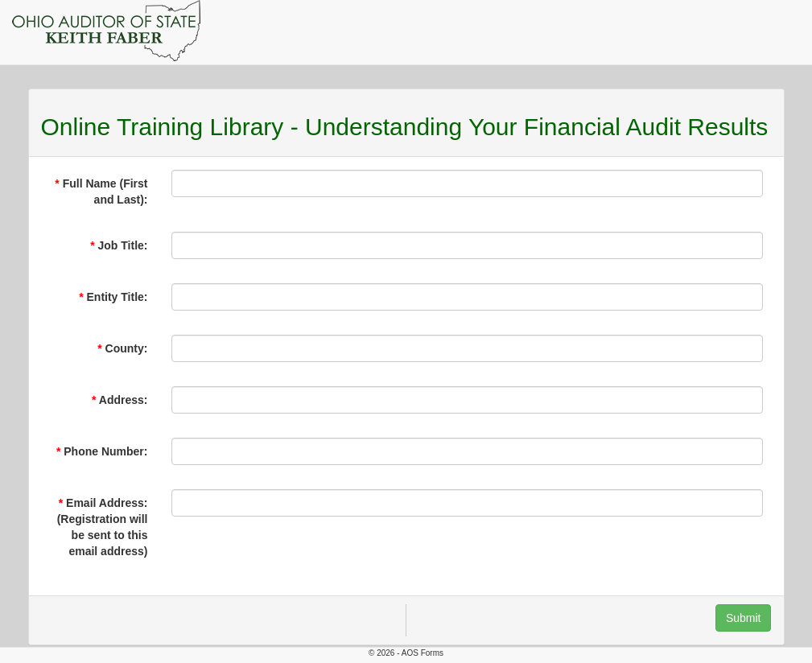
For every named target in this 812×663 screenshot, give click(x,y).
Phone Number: (105, 451)
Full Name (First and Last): (105, 191)
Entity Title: (117, 297)
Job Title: (123, 245)
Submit (744, 618)
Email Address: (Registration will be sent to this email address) (103, 527)
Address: (124, 400)
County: (127, 348)
